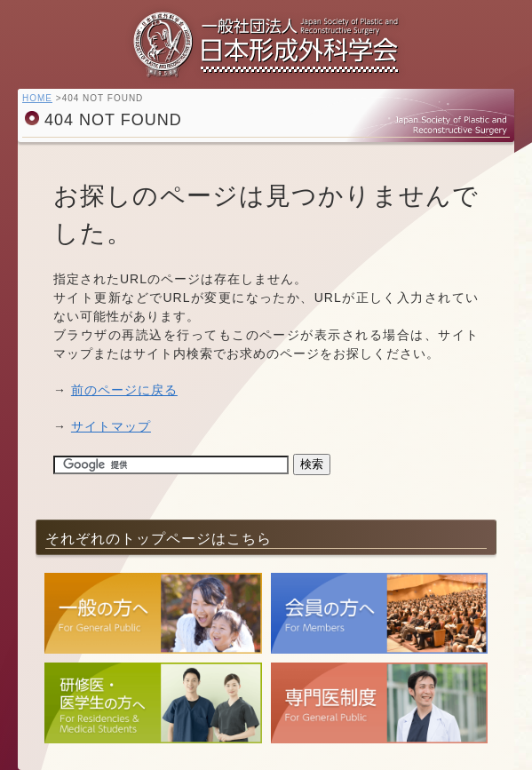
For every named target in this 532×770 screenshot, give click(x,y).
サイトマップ (111, 426)
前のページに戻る (124, 390)
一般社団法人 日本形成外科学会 (266, 49)
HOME (37, 98)
